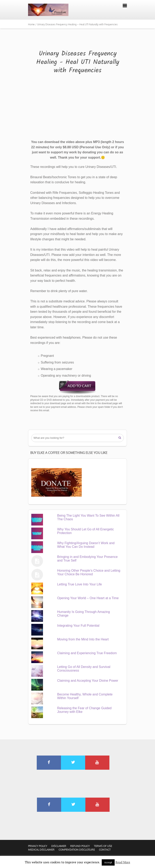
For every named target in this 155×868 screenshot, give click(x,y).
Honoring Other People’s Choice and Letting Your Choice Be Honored (89, 572)
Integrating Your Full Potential (78, 626)
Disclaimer (59, 846)
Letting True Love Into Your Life (80, 584)
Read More (123, 862)
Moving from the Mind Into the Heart (83, 639)
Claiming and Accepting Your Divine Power (88, 681)
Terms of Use (103, 846)
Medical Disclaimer (41, 850)
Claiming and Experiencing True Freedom (87, 653)
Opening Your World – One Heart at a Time (88, 598)
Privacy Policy (38, 846)
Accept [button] (108, 862)
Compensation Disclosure (77, 850)
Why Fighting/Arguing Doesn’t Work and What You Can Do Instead (86, 545)
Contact (105, 850)
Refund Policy (80, 846)
